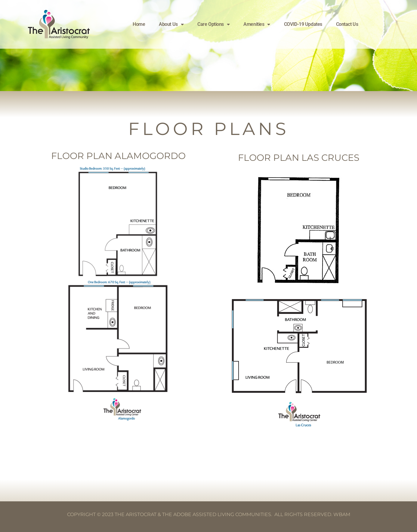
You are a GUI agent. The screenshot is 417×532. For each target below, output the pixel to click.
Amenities (257, 24)
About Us (171, 24)
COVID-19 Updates (303, 24)
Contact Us (347, 24)
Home (139, 24)
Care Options (213, 24)
